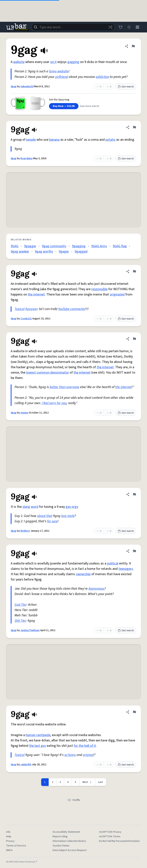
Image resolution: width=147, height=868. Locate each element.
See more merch (90, 106)
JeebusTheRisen (30, 630)
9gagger (30, 246)
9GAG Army (99, 246)
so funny (70, 755)
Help (9, 837)
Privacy (10, 841)
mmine (24, 413)
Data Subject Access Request (70, 850)
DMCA (9, 850)
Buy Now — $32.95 (64, 106)
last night (68, 516)
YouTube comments (71, 309)
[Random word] (110, 27)
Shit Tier (20, 621)
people (31, 140)
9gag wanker (20, 252)
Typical (20, 309)
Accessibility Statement (66, 832)
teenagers (126, 569)
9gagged (81, 252)
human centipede (38, 735)
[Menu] (137, 27)
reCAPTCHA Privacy (110, 832)
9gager (64, 252)
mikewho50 (27, 86)
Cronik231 (26, 319)
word (35, 507)
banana (54, 140)
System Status (61, 846)
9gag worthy (44, 252)
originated (117, 294)
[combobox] (73, 27)
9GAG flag (120, 246)
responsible (99, 289)
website (19, 62)
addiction (102, 77)
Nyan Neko (27, 158)
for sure (52, 521)
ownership (83, 574)
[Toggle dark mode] (129, 27)
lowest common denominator (47, 373)
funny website (59, 71)
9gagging (79, 246)
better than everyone (64, 387)
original (88, 755)
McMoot (25, 531)
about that (45, 516)
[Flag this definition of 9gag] (133, 46)
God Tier (20, 605)
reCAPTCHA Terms (110, 837)
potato (110, 140)
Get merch (126, 87)
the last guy (38, 746)
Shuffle (74, 800)
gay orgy (72, 507)
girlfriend (62, 77)
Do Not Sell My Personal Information (119, 841)
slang (26, 507)
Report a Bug (60, 837)
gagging (73, 62)
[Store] (121, 27)
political (113, 563)
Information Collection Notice (69, 841)
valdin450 (26, 765)
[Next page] (87, 782)
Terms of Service (16, 846)
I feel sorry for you (54, 403)
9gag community (54, 246)
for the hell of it (85, 746)
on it (53, 62)
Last (101, 782)
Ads (8, 832)
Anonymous (96, 589)
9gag (14, 86)
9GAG (15, 246)
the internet (36, 294)
